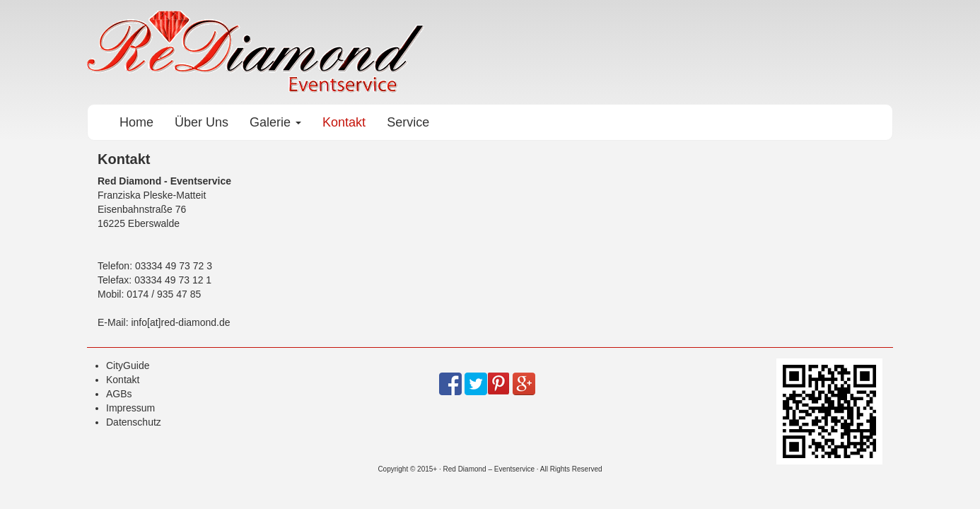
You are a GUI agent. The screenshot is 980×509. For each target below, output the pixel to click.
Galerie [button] (275, 122)
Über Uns (202, 122)
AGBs (119, 394)
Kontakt (344, 122)
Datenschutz (134, 422)
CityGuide (128, 365)
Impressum (130, 408)
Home (136, 122)
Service (408, 122)
